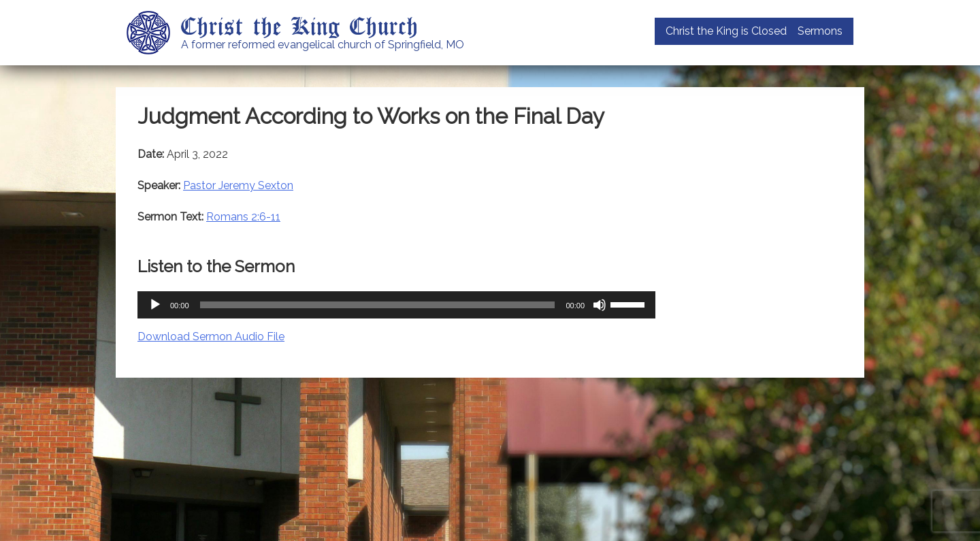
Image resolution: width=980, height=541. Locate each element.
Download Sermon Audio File (211, 337)
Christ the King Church (300, 25)
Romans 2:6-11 (243, 217)
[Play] (155, 305)
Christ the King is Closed (726, 31)
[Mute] (600, 305)
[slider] (378, 305)
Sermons (820, 31)
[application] (396, 305)
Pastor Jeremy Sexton (238, 185)
